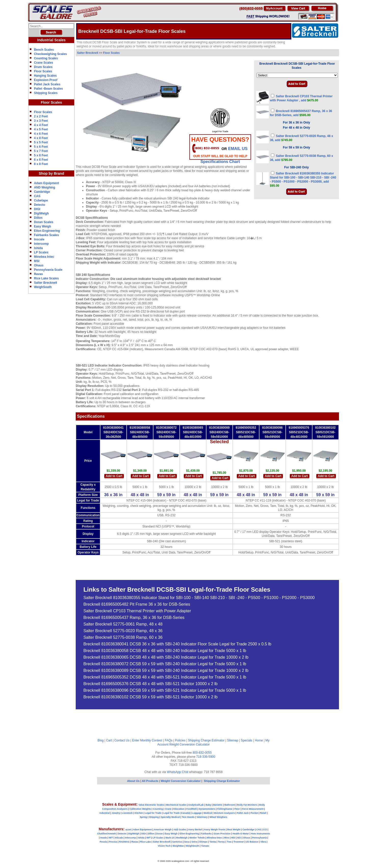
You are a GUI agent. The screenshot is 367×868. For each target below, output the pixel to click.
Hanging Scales (45, 76)
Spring (144, 817)
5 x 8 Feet (41, 155)
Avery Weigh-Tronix (215, 830)
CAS (37, 196)
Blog (101, 740)
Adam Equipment (47, 183)
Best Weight (234, 830)
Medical (208, 813)
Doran (160, 834)
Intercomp (41, 244)
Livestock (127, 813)
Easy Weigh (42, 226)
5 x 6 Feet (41, 147)
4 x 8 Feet (41, 138)
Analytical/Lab (196, 805)
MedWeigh (182, 838)
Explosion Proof (46, 80)
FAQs (169, 740)
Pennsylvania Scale (48, 270)
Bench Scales (44, 50)
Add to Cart (114, 476)
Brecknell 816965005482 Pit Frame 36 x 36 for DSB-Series (137, 604)
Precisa (113, 842)
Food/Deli (192, 809)
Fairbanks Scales (46, 235)
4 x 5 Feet (41, 129)
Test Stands (188, 817)
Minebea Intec (44, 257)
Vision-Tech (164, 846)
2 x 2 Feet (41, 116)
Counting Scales (46, 58)
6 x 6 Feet (41, 160)
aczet (128, 830)
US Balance (252, 842)
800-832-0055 (202, 753)
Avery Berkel (195, 830)
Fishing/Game (225, 809)
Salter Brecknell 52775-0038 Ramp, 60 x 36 (123, 638)
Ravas (38, 274)
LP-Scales (158, 838)
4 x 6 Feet (41, 134)
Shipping (154, 817)
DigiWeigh (41, 213)
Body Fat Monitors (247, 805)
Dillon (38, 218)
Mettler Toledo (197, 838)
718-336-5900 (206, 757)
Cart (109, 740)
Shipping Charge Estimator (206, 740)
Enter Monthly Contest (147, 740)
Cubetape (41, 200)
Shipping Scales (46, 93)
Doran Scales (44, 222)
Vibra (263, 842)
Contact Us (122, 740)
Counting (158, 809)
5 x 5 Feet (41, 142)
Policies (180, 740)
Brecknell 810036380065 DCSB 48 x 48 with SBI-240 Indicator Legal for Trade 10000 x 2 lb (166, 657)
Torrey (221, 842)
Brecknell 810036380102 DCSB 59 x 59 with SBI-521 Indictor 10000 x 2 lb (150, 697)
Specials (247, 740)
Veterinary (202, 817)
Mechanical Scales (176, 805)
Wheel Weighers (218, 817)
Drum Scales (43, 67)
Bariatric (218, 805)
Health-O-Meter (241, 834)
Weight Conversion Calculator (189, 744)
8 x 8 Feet (41, 164)
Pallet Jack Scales (47, 84)
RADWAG (124, 842)
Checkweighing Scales (50, 54)
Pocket (254, 813)
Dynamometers (207, 809)
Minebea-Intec (214, 838)
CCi (265, 830)
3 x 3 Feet (41, 121)
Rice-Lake (146, 842)
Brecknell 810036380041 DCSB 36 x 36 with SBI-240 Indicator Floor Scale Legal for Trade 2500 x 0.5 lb (177, 644)
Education (179, 809)
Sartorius (177, 842)
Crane (168, 809)
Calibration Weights (140, 809)
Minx (227, 838)
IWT (111, 838)
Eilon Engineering (47, 231)
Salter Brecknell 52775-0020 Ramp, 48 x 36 (123, 631)
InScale (119, 838)
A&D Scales (180, 830)
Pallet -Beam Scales (48, 89)
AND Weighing (44, 187)
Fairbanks (206, 834)
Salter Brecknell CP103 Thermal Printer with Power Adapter (137, 611)
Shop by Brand (51, 173)
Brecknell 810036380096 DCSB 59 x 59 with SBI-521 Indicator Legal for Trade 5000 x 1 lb (165, 690)
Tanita (213, 842)
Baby (208, 805)
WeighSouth (43, 287)
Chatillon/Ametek (107, 834)
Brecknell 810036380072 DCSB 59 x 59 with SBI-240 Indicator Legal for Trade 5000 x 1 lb (165, 664)
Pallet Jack (243, 813)
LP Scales (41, 252)
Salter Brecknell (45, 283)
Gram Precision (222, 834)
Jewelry (116, 813)
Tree (229, 842)
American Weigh (163, 830)
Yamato (205, 846)
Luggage (197, 813)
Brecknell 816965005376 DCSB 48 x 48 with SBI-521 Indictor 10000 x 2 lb (150, 684)
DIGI (37, 209)
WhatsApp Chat (178, 772)
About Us (133, 781)
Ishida (38, 248)
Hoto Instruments (260, 834)
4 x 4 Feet (41, 125)
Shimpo (203, 842)
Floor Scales (43, 71)
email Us (238, 149)
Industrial (105, 813)
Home (259, 740)
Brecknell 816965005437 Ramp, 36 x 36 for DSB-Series (134, 618)
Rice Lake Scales (46, 278)
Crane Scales (43, 63)
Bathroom (230, 805)
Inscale (39, 239)
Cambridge (42, 192)
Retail (263, 813)
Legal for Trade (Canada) (177, 813)
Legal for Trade (153, 813)
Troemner (239, 842)
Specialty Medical (170, 817)
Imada (103, 838)
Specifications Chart (220, 162)
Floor (237, 809)
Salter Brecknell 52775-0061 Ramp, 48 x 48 (123, 624)
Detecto (40, 205)
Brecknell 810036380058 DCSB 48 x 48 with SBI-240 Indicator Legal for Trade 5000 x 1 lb (165, 651)
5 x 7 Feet (41, 151)
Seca (187, 842)
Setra (194, 842)
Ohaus (39, 265)
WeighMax (178, 846)
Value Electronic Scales (151, 805)
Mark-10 (170, 838)
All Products (150, 781)
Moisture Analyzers (224, 813)
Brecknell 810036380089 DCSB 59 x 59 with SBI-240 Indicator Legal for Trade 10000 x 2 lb (166, 671)
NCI (239, 838)
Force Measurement (253, 809)
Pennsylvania (259, 838)
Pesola (103, 842)
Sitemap (233, 740)
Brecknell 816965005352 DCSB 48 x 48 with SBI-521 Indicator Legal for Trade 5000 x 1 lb (165, 677)
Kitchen (139, 813)
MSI (37, 261)
